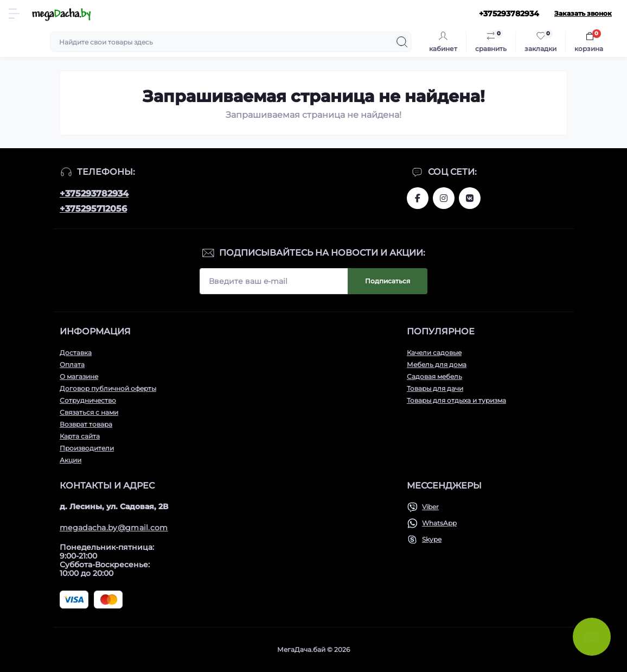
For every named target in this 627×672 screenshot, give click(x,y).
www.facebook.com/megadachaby (418, 198)
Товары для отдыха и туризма (456, 400)
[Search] (402, 42)
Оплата (72, 364)
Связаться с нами (89, 412)
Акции (71, 460)
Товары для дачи (435, 388)
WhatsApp (439, 523)
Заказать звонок (583, 13)
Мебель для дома (437, 364)
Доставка (76, 353)
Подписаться (388, 281)
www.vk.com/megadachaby (470, 198)
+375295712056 (93, 209)
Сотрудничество (88, 400)
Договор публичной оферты (108, 388)
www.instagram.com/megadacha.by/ (444, 198)
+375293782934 (94, 194)
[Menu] (14, 14)
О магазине (79, 376)
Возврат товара (86, 424)
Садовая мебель (434, 376)
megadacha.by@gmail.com (114, 528)
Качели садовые (434, 353)
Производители (87, 448)
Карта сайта (80, 436)
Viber (430, 507)
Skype (432, 539)
